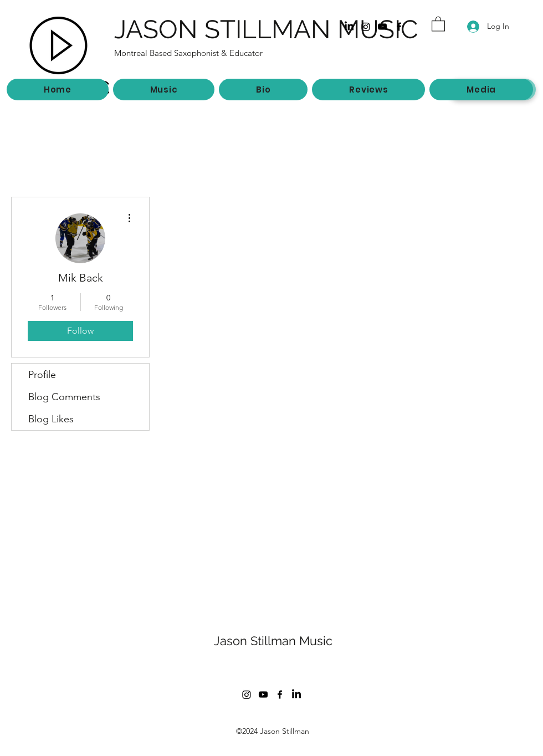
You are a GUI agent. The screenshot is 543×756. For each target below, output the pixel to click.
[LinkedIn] (349, 27)
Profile (42, 375)
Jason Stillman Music (273, 641)
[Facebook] (399, 27)
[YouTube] (382, 27)
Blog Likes (51, 419)
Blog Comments (64, 397)
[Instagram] (366, 27)
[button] (438, 24)
